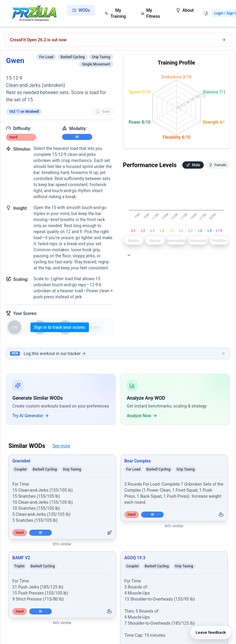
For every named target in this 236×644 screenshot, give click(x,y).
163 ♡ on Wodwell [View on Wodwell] (24, 112)
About (185, 10)
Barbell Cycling (73, 57)
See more (61, 446)
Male (193, 165)
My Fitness (151, 13)
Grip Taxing (101, 57)
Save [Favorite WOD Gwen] (103, 112)
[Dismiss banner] (223, 354)
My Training (115, 13)
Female (217, 165)
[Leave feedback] (211, 631)
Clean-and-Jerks (23, 85)
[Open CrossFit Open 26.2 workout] (118, 40)
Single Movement (96, 64)
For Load (46, 57)
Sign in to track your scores (60, 327)
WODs (81, 10)
